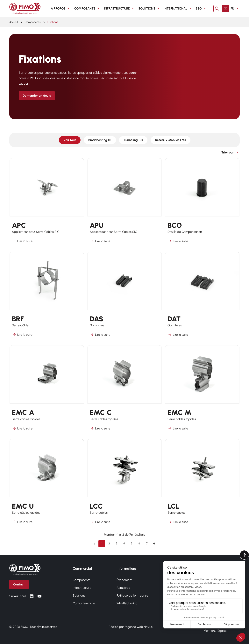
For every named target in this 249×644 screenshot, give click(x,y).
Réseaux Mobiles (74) (171, 140)
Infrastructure (120, 9)
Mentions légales (215, 631)
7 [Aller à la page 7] (147, 544)
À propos (61, 9)
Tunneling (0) (133, 140)
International (178, 9)
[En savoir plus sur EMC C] (124, 390)
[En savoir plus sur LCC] (124, 484)
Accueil (14, 22)
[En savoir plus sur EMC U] (47, 484)
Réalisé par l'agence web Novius (131, 627)
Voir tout (70, 140)
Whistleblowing (127, 603)
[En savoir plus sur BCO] (202, 203)
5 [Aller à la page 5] (132, 544)
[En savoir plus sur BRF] (47, 297)
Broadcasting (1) (100, 140)
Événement (124, 580)
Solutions (149, 9)
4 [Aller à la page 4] (124, 544)
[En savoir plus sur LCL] (202, 484)
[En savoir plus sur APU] (124, 203)
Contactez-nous (84, 603)
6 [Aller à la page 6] (139, 544)
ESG (201, 9)
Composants (88, 9)
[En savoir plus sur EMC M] (202, 390)
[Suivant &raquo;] (154, 544)
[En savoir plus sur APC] (47, 203)
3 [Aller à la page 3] (117, 544)
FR (235, 9)
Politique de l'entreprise (132, 595)
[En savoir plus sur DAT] (202, 297)
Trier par (231, 152)
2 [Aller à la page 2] (109, 544)
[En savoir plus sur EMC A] (47, 390)
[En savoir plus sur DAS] (124, 297)
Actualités (123, 588)
